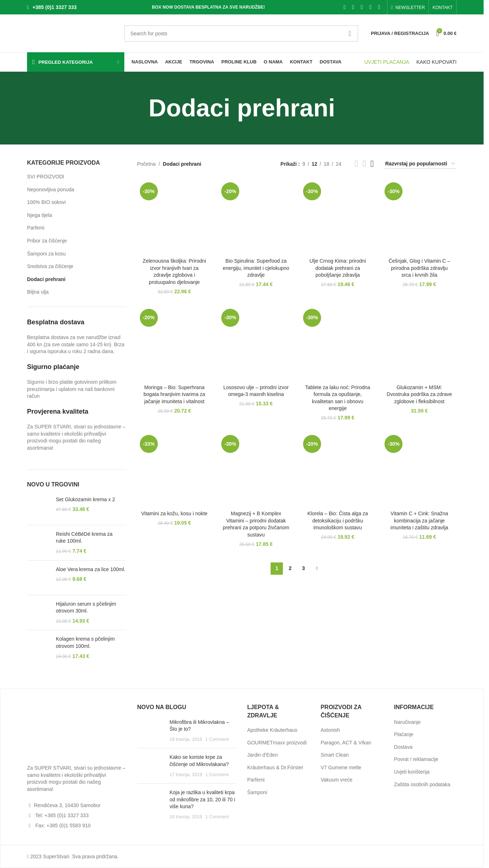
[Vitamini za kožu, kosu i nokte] (175, 470)
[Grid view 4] (372, 164)
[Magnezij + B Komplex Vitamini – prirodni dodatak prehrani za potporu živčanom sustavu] (256, 470)
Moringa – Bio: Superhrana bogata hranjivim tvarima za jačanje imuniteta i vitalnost (174, 394)
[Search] (241, 34)
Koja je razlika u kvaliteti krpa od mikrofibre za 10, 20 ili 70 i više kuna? (203, 799)
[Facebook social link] (344, 7)
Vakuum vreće (337, 780)
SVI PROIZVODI (46, 177)
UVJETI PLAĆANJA (387, 62)
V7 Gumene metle (341, 767)
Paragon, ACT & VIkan (346, 743)
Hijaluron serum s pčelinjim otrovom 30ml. (86, 607)
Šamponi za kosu (46, 254)
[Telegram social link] (379, 7)
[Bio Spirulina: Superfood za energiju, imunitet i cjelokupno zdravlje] (256, 217)
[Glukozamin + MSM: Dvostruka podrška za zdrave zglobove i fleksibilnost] (419, 344)
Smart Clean (335, 755)
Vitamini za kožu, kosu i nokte (174, 513)
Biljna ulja (38, 292)
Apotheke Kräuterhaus (272, 730)
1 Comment (217, 739)
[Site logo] (72, 33)
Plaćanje (404, 734)
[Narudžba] (421, 164)
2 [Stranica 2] (290, 568)
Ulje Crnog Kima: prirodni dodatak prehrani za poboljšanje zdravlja (338, 268)
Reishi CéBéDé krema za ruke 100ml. (84, 538)
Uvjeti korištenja (412, 772)
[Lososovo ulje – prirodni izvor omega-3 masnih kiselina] (256, 344)
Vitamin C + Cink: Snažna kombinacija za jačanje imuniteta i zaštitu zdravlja (419, 520)
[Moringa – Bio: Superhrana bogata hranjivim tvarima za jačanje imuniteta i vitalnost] (175, 344)
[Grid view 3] (364, 164)
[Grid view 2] (356, 164)
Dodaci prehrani (46, 279)
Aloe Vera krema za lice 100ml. (91, 569)
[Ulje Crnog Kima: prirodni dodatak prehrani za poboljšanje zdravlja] (338, 217)
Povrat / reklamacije (416, 759)
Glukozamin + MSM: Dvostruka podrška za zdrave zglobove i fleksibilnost (419, 394)
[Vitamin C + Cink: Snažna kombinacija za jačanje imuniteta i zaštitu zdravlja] (419, 470)
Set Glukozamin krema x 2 (85, 499)
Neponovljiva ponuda (51, 190)
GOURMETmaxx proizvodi (277, 743)
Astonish (330, 730)
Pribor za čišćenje (47, 241)
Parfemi (36, 228)
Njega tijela (39, 215)
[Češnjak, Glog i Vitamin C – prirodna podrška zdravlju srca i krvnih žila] (419, 217)
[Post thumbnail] (151, 731)
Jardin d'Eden (263, 755)
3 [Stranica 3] (303, 568)
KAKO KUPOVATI (436, 62)
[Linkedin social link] (370, 7)
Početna (146, 164)
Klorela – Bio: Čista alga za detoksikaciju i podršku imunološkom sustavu (338, 520)
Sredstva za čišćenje (50, 266)
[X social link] (353, 7)
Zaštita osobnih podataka (422, 784)
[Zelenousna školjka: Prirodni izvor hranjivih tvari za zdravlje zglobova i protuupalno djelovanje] (175, 217)
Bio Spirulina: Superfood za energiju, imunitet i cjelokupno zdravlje (256, 268)
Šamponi (257, 792)
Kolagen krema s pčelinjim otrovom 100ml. (85, 642)
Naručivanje (407, 722)
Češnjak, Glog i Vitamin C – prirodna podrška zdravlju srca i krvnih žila (419, 268)
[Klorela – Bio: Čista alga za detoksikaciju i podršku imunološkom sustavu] (338, 470)
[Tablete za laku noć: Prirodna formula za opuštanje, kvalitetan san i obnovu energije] (338, 344)
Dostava (403, 747)
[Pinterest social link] (362, 7)
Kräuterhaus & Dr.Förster (275, 767)
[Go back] (139, 108)
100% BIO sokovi (46, 202)
